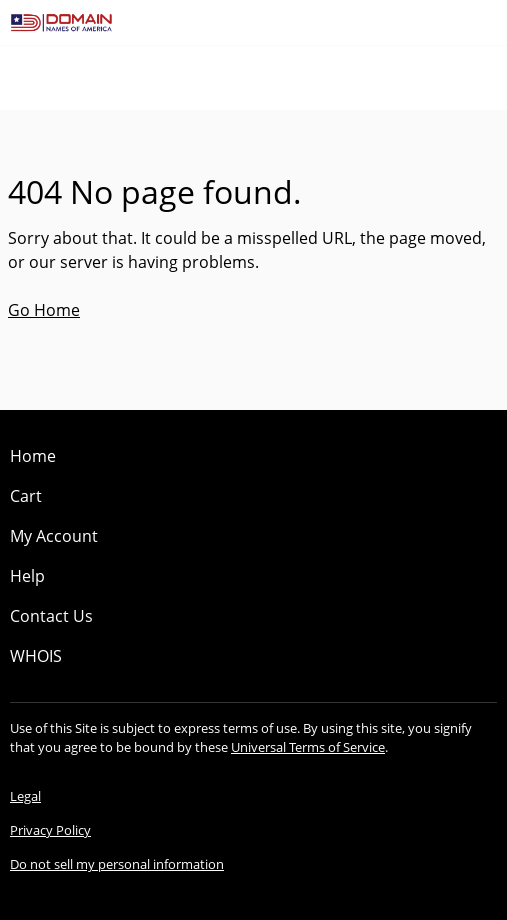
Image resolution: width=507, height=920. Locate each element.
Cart (26, 496)
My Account (54, 536)
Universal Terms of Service (308, 747)
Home (33, 456)
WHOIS (36, 656)
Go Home (44, 310)
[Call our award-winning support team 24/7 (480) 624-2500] (459, 22)
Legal (25, 796)
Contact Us (51, 616)
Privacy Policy (50, 830)
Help (27, 576)
